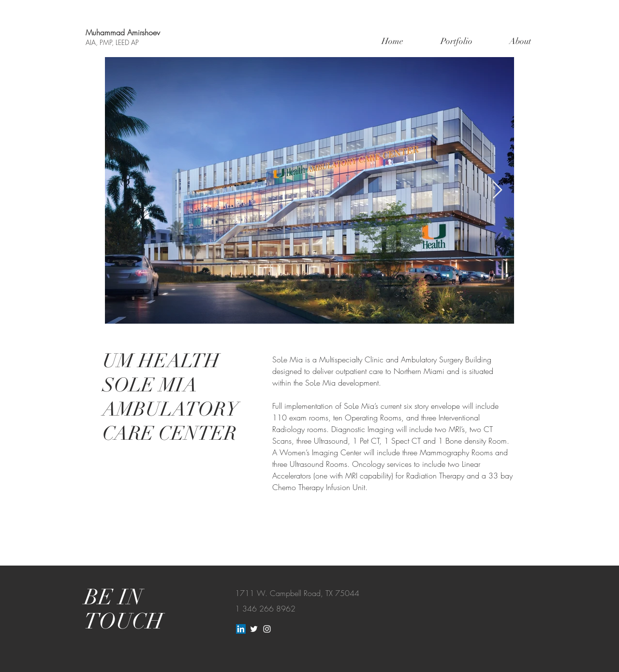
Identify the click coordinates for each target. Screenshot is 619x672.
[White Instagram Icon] (267, 629)
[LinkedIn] (241, 629)
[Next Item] (497, 190)
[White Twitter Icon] (254, 629)
